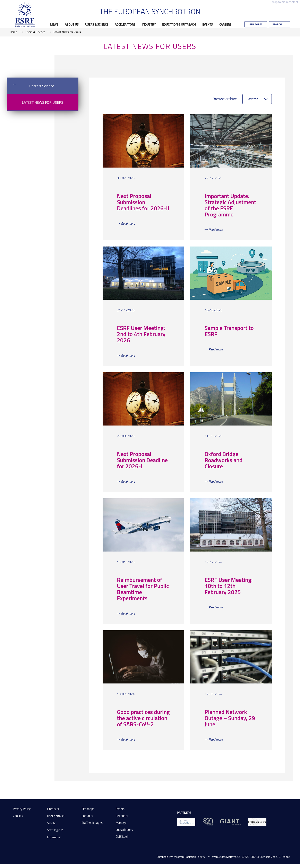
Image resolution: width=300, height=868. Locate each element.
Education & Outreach (179, 24)
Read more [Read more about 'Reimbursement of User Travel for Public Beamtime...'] (128, 613)
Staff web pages (92, 823)
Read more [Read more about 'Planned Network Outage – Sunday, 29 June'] (216, 739)
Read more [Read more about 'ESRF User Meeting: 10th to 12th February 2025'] (216, 607)
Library (52, 809)
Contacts (87, 816)
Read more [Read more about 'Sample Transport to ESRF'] (216, 349)
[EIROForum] (186, 822)
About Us (72, 24)
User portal (54, 816)
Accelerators (125, 24)
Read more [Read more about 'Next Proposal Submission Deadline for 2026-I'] (128, 481)
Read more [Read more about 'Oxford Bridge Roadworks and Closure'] (216, 481)
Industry (149, 24)
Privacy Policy (22, 809)
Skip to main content (285, 2)
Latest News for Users (43, 102)
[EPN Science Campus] (208, 822)
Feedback (122, 816)
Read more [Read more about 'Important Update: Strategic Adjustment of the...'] (216, 230)
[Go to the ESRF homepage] (25, 15)
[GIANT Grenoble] (230, 822)
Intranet (52, 837)
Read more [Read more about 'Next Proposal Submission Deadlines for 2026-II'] (128, 223)
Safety (51, 823)
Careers (225, 24)
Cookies (18, 816)
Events (208, 24)
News (54, 24)
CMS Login (122, 837)
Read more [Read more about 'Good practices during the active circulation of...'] (128, 739)
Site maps (88, 809)
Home (13, 32)
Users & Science (97, 24)
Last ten (252, 99)
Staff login (54, 830)
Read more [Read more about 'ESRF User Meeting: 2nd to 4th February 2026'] (128, 355)
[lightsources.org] (257, 822)
